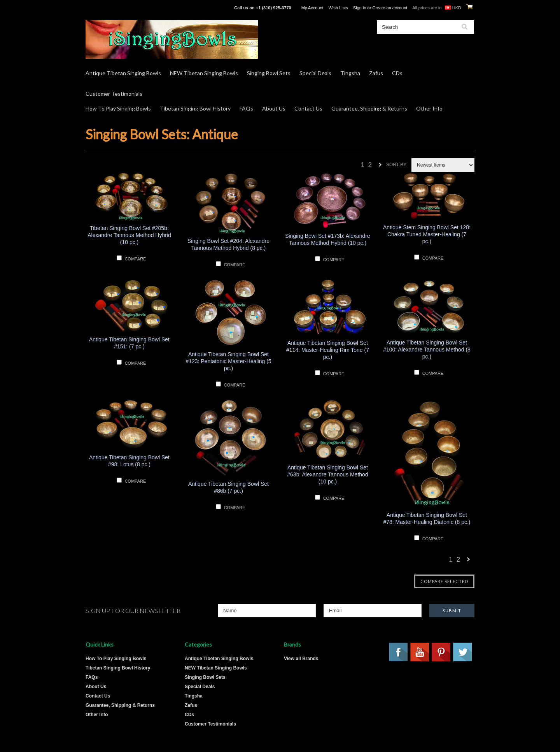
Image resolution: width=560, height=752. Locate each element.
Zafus (376, 73)
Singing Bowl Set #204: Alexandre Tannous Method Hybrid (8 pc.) (228, 244)
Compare (136, 259)
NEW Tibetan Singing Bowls (204, 73)
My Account (312, 8)
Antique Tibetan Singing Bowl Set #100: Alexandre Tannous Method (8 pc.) (427, 350)
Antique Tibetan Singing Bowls (123, 73)
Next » (380, 167)
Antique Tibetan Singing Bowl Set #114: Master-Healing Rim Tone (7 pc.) (328, 350)
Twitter (463, 652)
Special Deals (315, 73)
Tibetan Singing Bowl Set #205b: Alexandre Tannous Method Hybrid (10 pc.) (129, 235)
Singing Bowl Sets (269, 73)
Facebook (399, 652)
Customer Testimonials (114, 94)
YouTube (420, 652)
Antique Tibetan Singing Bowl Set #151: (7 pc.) (129, 343)
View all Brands (301, 659)
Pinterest (441, 652)
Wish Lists (338, 8)
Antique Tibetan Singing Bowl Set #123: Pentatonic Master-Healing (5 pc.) (228, 361)
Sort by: (397, 165)
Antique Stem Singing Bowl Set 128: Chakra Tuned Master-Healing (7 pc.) (427, 234)
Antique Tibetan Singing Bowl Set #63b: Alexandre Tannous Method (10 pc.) (327, 474)
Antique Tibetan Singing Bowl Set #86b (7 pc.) (228, 487)
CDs (397, 73)
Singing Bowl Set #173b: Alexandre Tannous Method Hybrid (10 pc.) (328, 239)
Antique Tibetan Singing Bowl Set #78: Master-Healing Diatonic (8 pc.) (427, 518)
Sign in (360, 8)
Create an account (390, 8)
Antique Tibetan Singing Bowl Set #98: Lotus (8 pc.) (129, 461)
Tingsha (350, 73)
